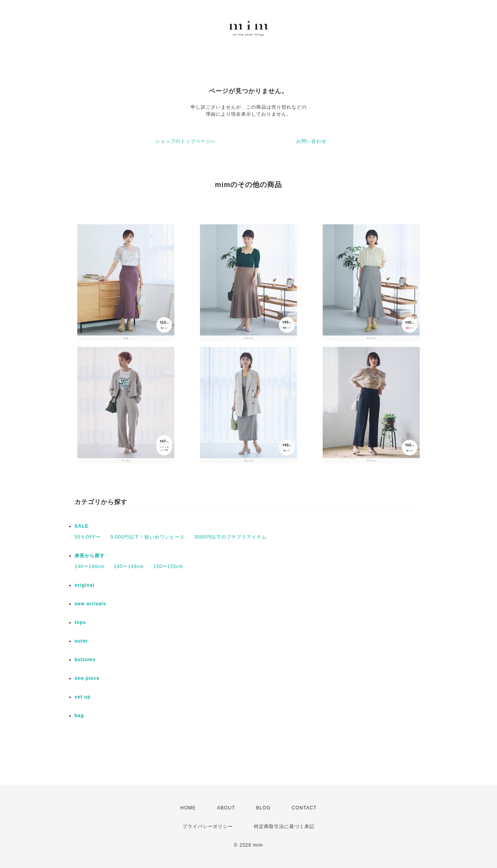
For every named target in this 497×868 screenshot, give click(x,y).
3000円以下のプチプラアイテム (230, 537)
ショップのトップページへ (186, 141)
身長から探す (90, 556)
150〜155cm (168, 567)
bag (79, 716)
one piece (87, 678)
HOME (188, 808)
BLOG (263, 808)
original (84, 585)
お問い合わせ (311, 141)
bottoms (85, 660)
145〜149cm (129, 567)
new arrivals (90, 604)
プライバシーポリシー (208, 826)
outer (81, 641)
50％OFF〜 (88, 537)
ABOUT (226, 808)
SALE (82, 526)
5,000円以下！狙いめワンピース (148, 537)
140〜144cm (89, 567)
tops (80, 622)
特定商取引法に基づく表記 (284, 826)
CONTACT (304, 808)
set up (83, 697)
